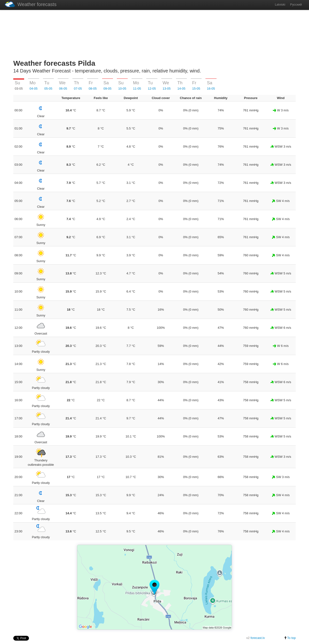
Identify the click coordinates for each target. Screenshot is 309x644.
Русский (296, 4)
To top (290, 638)
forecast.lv (258, 638)
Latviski (280, 4)
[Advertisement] (154, 34)
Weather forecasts (31, 4)
